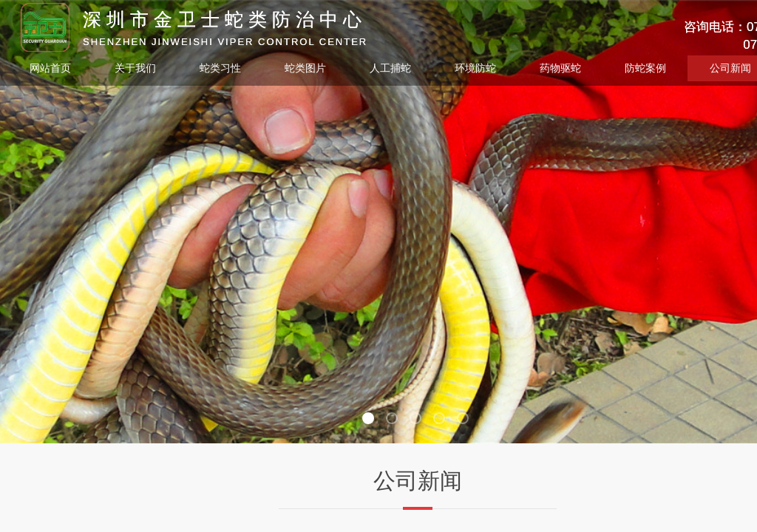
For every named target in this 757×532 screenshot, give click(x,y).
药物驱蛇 (560, 68)
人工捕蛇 (390, 68)
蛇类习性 (220, 68)
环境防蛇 (475, 68)
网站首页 (50, 68)
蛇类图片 (305, 68)
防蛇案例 (645, 68)
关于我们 (135, 68)
